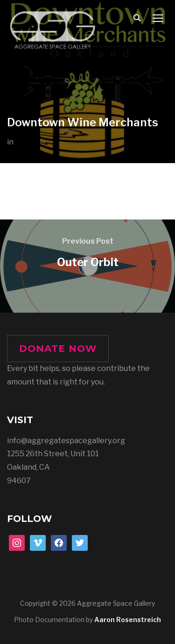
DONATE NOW (58, 349)
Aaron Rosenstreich (128, 620)
